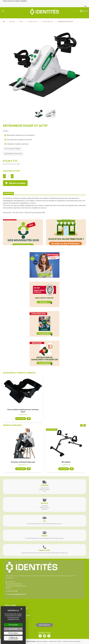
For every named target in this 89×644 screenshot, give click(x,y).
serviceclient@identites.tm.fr (17, 594)
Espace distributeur (44, 625)
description (8, 193)
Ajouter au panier (15, 183)
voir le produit (21, 419)
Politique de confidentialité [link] (13, 638)
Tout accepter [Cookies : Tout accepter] (13, 625)
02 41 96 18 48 (13, 591)
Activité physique (48, 22)
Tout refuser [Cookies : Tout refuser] (13, 629)
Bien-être (12, 22)
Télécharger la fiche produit (13, 154)
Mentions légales (42, 641)
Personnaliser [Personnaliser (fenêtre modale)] (13, 633)
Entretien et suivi (33, 22)
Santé (21, 22)
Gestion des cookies (55, 641)
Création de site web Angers (72, 641)
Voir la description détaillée (12, 149)
